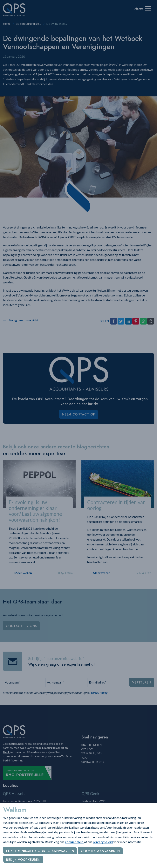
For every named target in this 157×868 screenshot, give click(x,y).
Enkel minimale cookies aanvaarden (40, 851)
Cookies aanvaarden (100, 851)
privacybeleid (103, 842)
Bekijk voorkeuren (23, 860)
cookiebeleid (74, 842)
